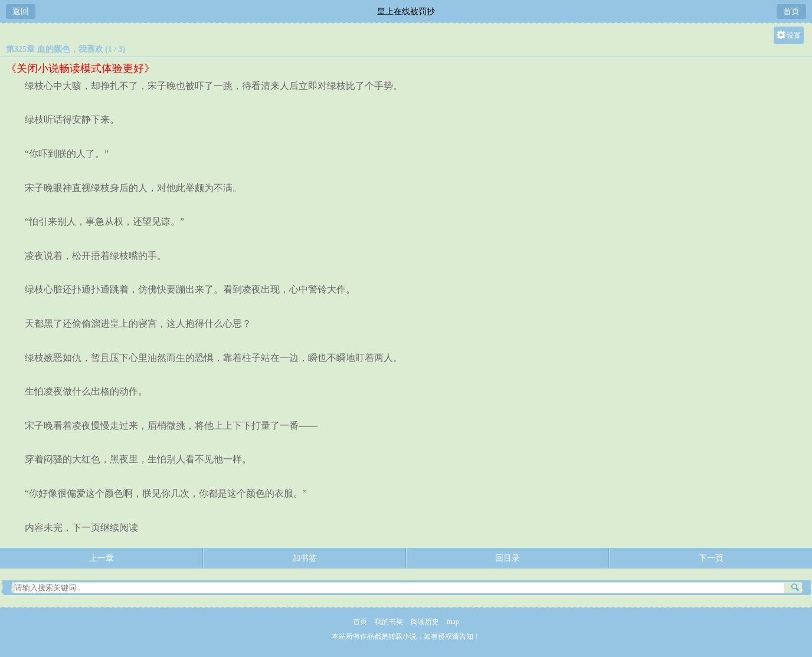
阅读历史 (425, 622)
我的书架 (389, 622)
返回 (21, 12)
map (453, 622)
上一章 (102, 558)
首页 (791, 12)
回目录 (508, 558)
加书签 (304, 558)
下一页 (711, 558)
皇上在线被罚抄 (406, 12)
